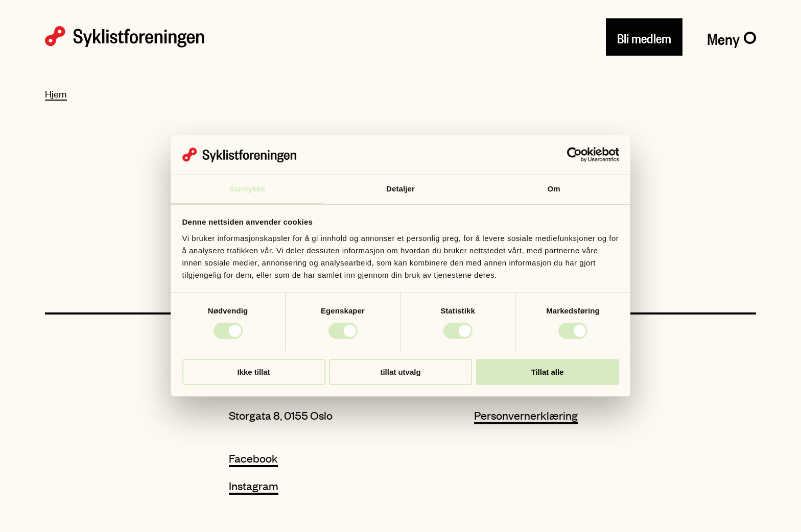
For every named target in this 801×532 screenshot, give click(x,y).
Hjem (56, 94)
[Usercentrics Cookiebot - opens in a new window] (574, 155)
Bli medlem (644, 37)
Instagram (254, 486)
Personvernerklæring (526, 415)
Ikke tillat (253, 372)
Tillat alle (548, 372)
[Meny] (732, 37)
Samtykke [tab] (248, 189)
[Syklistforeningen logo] (125, 37)
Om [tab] (553, 189)
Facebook (253, 458)
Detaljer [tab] (400, 189)
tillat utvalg (400, 372)
